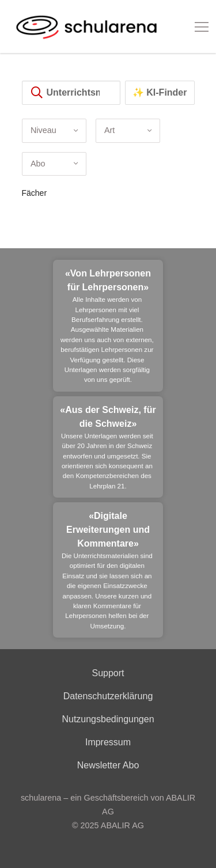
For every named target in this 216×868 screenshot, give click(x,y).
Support (108, 673)
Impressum (108, 742)
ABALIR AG (122, 825)
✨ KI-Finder (160, 92)
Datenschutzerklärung (108, 696)
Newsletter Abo (108, 765)
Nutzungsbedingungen (108, 719)
